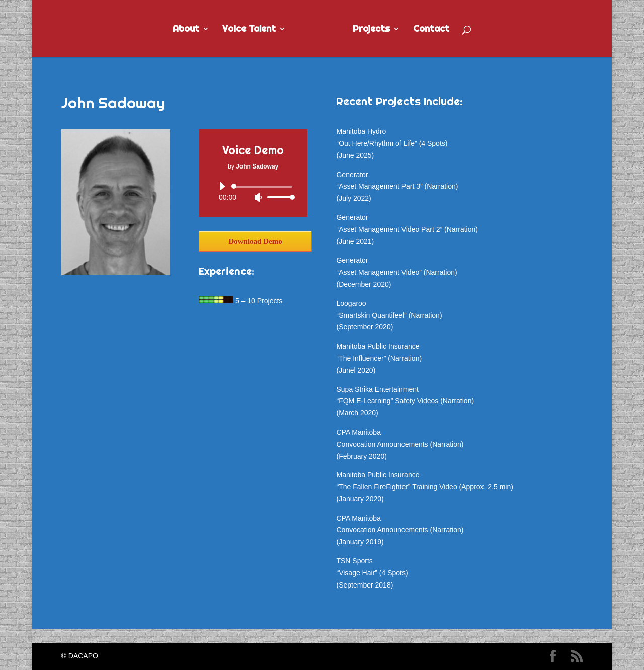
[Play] (222, 186)
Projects (371, 30)
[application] (253, 192)
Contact (431, 30)
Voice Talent (249, 30)
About (186, 30)
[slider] (264, 187)
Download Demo (255, 241)
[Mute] (258, 197)
